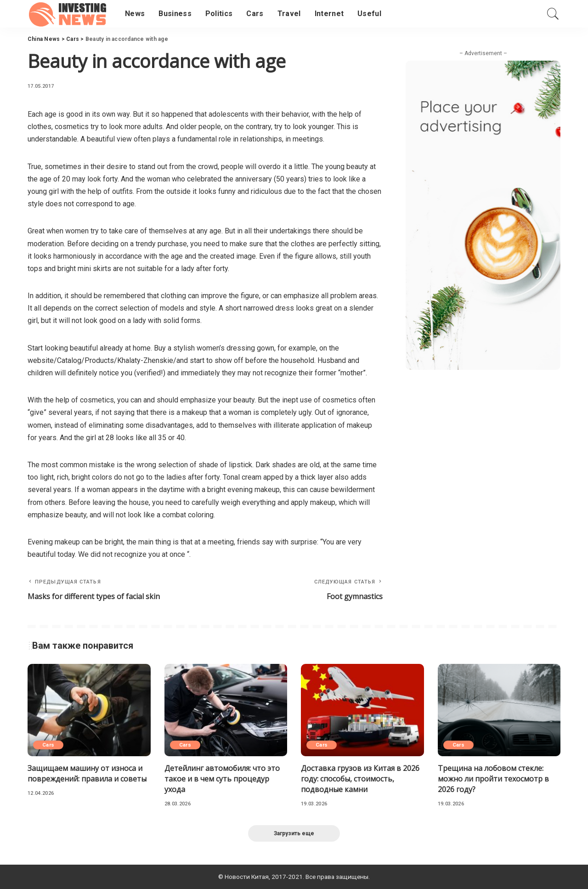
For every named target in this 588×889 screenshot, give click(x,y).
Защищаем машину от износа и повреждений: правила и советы (87, 773)
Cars (48, 745)
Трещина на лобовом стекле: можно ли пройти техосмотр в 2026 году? (493, 779)
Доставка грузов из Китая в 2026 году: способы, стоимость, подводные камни (360, 779)
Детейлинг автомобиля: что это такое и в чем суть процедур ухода (222, 779)
